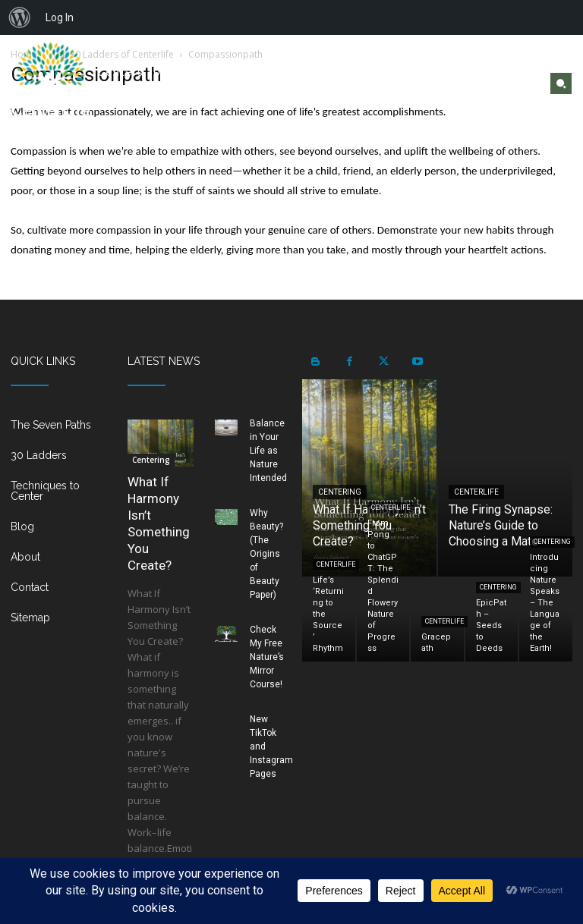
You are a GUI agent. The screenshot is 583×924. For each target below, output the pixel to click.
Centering (151, 460)
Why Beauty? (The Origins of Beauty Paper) (266, 554)
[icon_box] (58, 431)
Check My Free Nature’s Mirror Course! (267, 657)
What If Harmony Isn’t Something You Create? (159, 523)
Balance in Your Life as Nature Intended (268, 451)
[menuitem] (20, 17)
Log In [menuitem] (60, 17)
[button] (561, 83)
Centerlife (476, 492)
